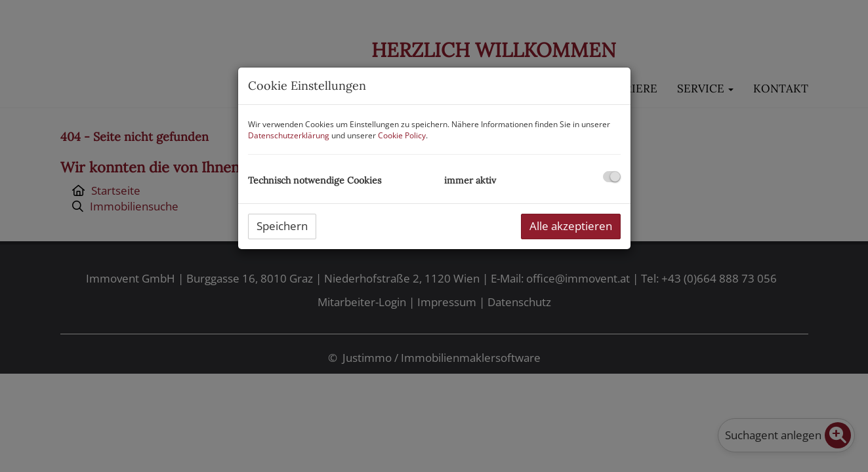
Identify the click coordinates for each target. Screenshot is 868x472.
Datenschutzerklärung (289, 135)
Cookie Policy (402, 135)
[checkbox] (612, 177)
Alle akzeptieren (571, 226)
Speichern (282, 226)
